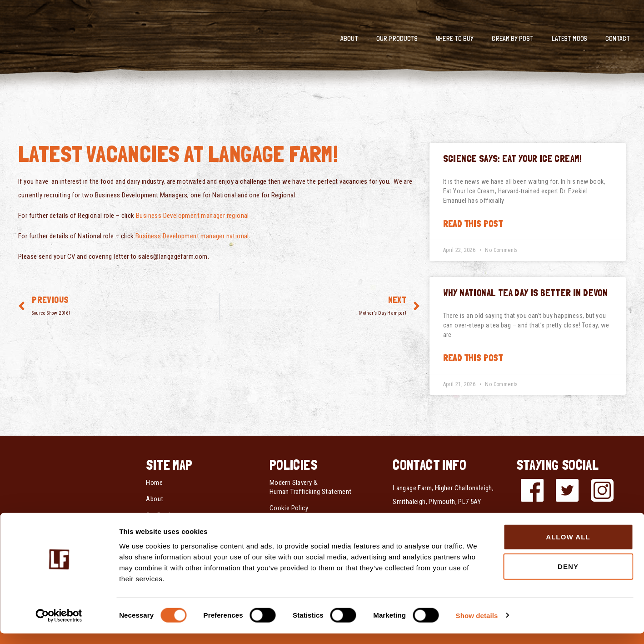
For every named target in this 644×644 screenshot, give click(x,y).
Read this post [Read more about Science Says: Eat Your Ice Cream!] (473, 224)
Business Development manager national (192, 236)
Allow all (568, 547)
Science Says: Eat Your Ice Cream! (513, 158)
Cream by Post (512, 39)
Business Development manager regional (192, 216)
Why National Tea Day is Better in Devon (526, 293)
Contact (618, 39)
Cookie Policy (289, 508)
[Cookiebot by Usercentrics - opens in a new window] (59, 626)
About (349, 39)
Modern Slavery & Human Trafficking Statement (311, 487)
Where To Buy (455, 39)
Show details (477, 626)
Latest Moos (569, 39)
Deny (568, 577)
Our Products (397, 39)
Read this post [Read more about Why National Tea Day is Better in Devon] (473, 358)
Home (154, 483)
